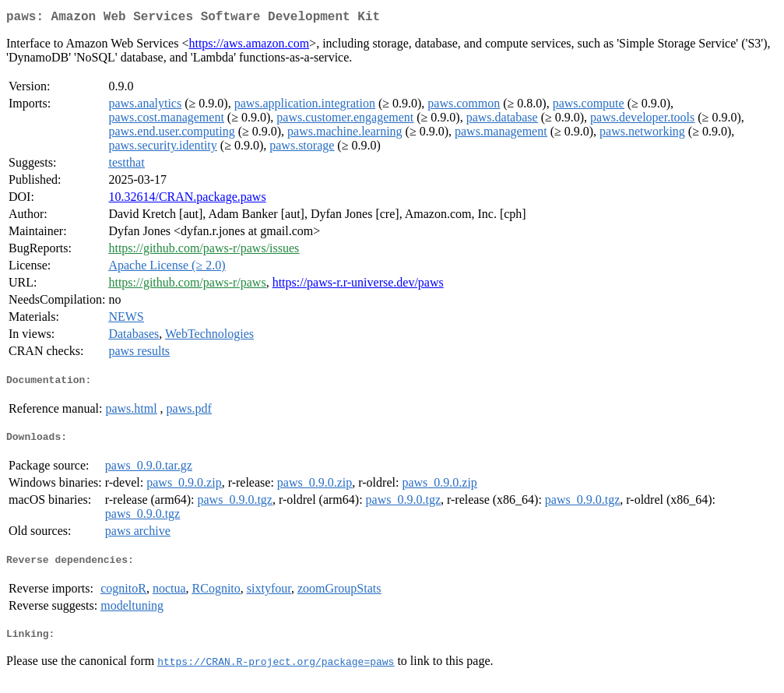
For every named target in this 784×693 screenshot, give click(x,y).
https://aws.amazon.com (249, 46)
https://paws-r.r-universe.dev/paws (358, 285)
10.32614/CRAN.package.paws (187, 200)
